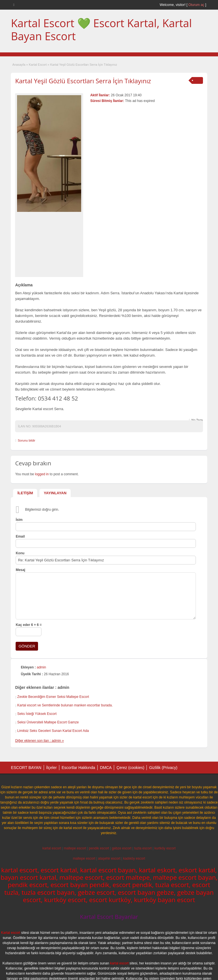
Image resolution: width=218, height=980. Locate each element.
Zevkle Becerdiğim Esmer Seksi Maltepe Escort (53, 697)
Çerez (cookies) (130, 768)
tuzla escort (143, 848)
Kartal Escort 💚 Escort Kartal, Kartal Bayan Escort (101, 29)
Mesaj (20, 570)
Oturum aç (197, 5)
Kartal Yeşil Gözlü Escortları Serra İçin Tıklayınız (83, 81)
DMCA (106, 768)
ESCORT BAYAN (26, 768)
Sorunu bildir (26, 440)
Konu (20, 553)
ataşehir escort (109, 858)
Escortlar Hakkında (78, 768)
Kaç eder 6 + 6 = (29, 625)
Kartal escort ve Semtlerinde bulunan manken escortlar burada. (65, 705)
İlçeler (52, 768)
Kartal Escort (38, 65)
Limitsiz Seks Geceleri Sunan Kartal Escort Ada (53, 731)
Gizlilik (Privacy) (163, 768)
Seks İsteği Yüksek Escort (37, 714)
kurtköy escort (165, 848)
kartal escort (52, 848)
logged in (42, 474)
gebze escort (122, 848)
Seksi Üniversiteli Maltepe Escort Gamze (48, 722)
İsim (19, 520)
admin (41, 667)
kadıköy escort (134, 858)
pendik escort (99, 848)
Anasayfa (19, 65)
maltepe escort (75, 848)
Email (20, 536)
